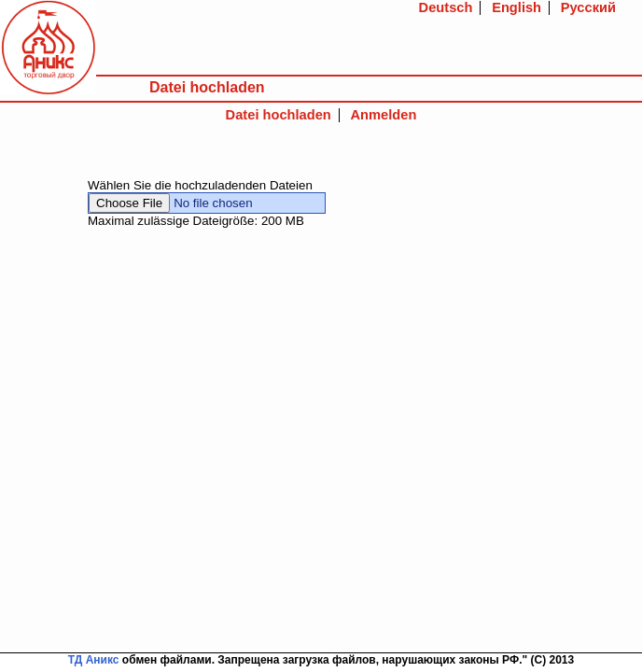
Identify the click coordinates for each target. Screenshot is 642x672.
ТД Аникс (94, 660)
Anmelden (384, 115)
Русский (588, 7)
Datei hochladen (279, 115)
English (516, 7)
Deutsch (446, 7)
